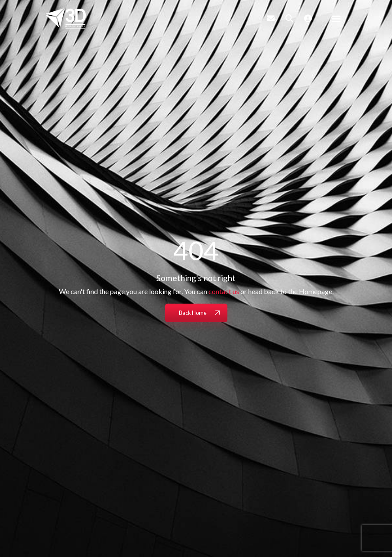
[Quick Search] (289, 18)
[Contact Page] (271, 18)
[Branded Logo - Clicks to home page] (66, 19)
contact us (224, 291)
